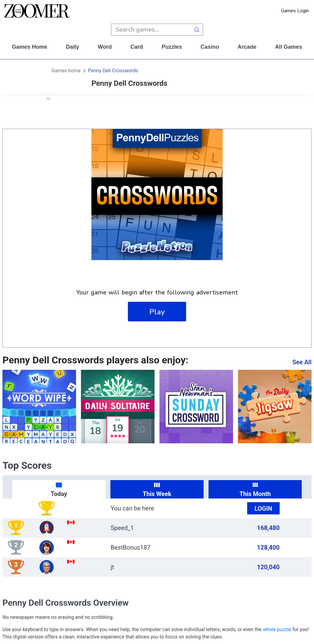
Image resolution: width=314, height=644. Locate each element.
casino (210, 47)
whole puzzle (277, 629)
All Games (289, 47)
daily (73, 47)
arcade (247, 47)
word (105, 47)
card (137, 47)
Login (263, 509)
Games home (30, 47)
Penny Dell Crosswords (113, 71)
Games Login (295, 11)
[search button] (197, 30)
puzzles (172, 47)
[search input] (151, 30)
